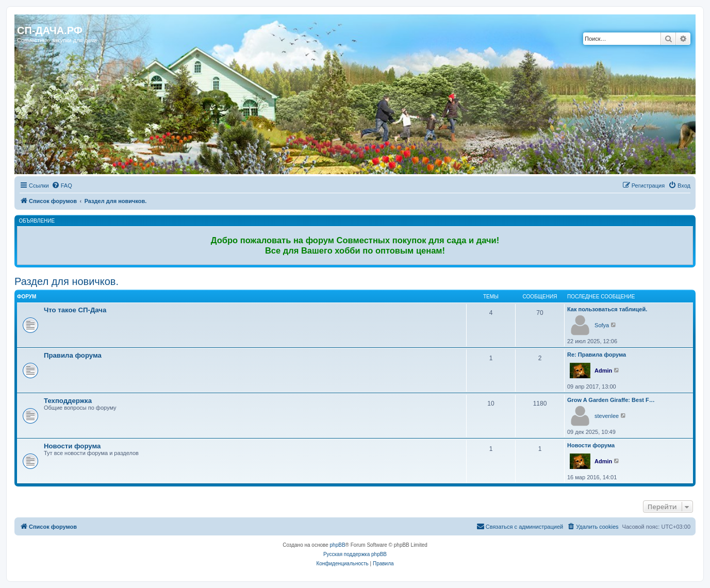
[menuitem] (62, 186)
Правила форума (73, 355)
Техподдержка (68, 401)
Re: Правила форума (597, 355)
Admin (603, 371)
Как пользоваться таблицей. (607, 309)
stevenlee (607, 416)
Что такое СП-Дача (75, 310)
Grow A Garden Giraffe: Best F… (611, 400)
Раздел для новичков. (67, 281)
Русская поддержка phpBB (355, 554)
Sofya (602, 325)
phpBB (338, 545)
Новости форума (72, 446)
